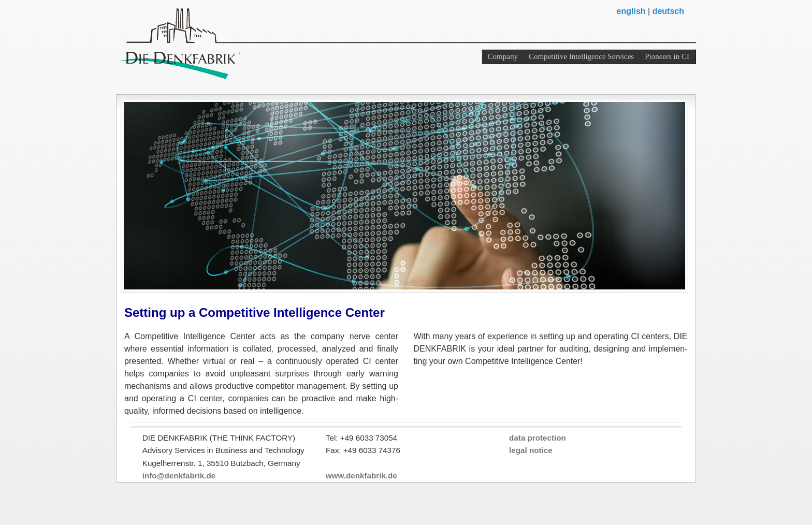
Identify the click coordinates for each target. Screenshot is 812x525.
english (631, 11)
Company (503, 56)
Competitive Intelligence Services (581, 56)
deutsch (668, 11)
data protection (538, 438)
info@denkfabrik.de (179, 476)
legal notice (531, 450)
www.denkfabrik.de (361, 476)
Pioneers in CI (667, 56)
